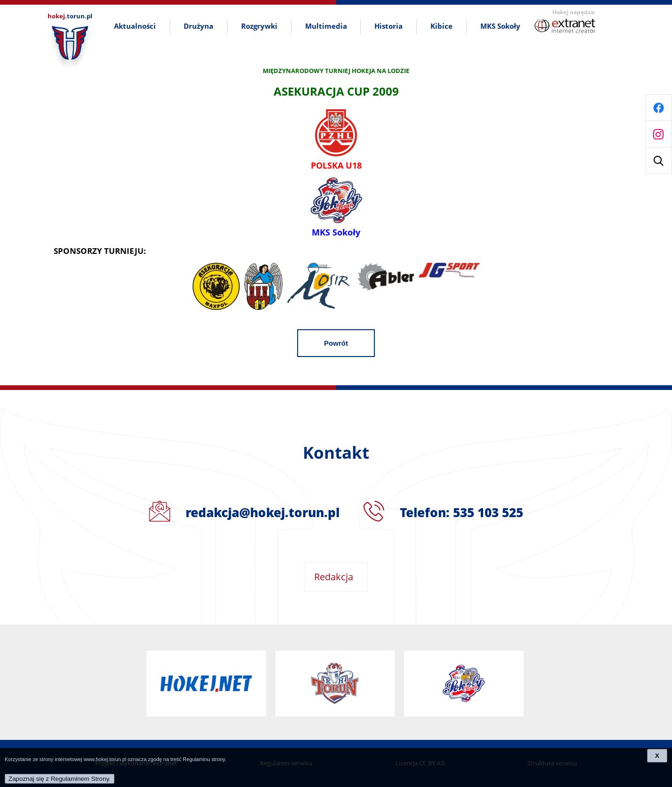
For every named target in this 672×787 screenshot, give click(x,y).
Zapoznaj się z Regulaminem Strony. (60, 779)
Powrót (336, 343)
